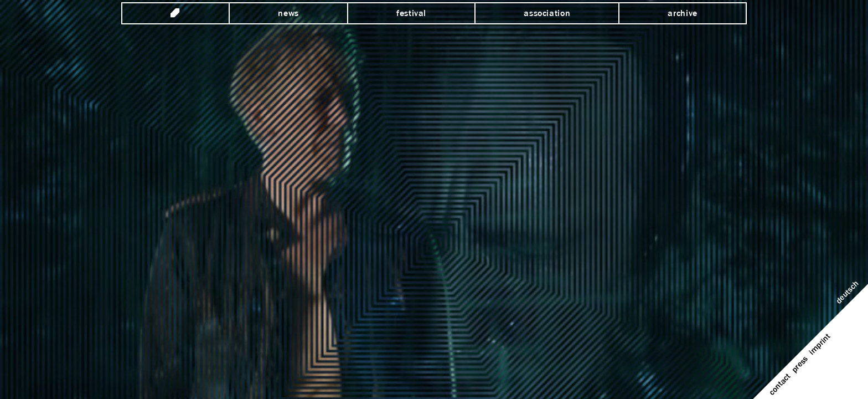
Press (800, 364)
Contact (780, 385)
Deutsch (848, 293)
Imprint (820, 344)
